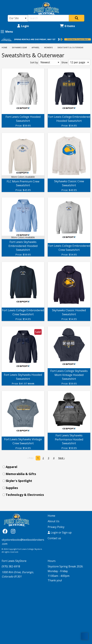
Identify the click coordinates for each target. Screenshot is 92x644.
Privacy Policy (56, 527)
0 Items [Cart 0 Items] (67, 26)
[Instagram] (13, 531)
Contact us (54, 538)
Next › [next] (61, 458)
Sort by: (34, 62)
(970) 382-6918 (11, 566)
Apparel (36, 47)
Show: (65, 62)
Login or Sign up (60, 532)
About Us (54, 521)
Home (4, 47)
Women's (48, 47)
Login (23, 26)
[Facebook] (6, 531)
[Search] (49, 18)
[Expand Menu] (2, 32)
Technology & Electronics (25, 495)
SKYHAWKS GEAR (19, 47)
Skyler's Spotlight (19, 481)
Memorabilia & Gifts (21, 474)
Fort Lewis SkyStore (14, 561)
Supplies (12, 488)
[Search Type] (18, 18)
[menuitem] (47, 467)
